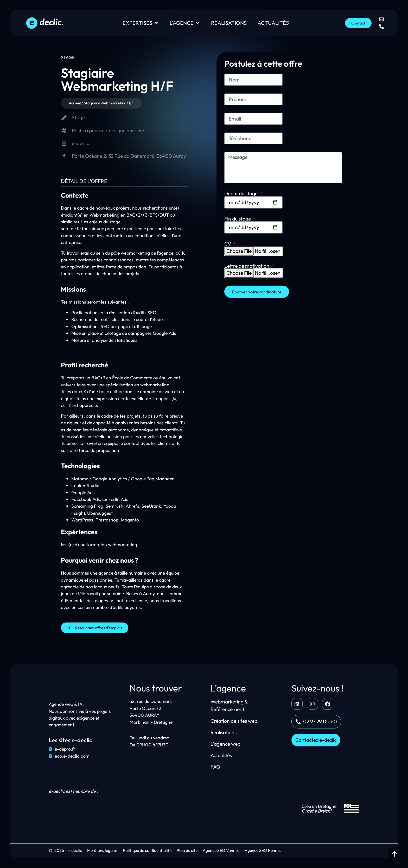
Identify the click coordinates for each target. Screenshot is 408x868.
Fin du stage (302, 155)
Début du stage (241, 155)
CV (228, 180)
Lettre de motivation (311, 180)
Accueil (72, 103)
